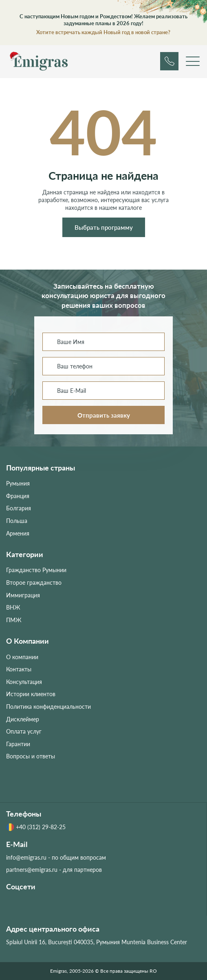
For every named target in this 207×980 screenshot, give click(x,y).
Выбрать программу (104, 227)
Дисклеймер (23, 719)
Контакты (19, 669)
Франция (18, 496)
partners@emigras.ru (32, 870)
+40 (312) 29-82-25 (36, 827)
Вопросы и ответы (31, 756)
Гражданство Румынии (36, 570)
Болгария (19, 508)
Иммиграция (23, 595)
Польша (17, 521)
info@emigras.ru (26, 857)
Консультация (24, 682)
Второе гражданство (34, 583)
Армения (18, 533)
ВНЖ (13, 607)
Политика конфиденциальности (48, 707)
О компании (22, 657)
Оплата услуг (24, 731)
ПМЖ (14, 620)
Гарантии (18, 744)
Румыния (18, 483)
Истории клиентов (31, 694)
